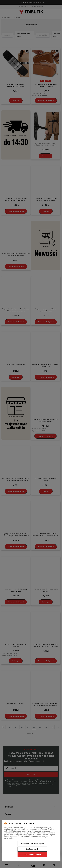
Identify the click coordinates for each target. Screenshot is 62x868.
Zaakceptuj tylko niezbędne (32, 844)
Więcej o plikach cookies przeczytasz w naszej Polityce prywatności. (26, 838)
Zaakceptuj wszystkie (32, 854)
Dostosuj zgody (32, 849)
